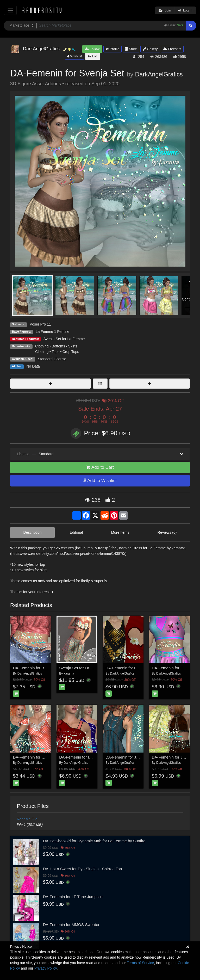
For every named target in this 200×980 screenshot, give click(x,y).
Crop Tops (71, 352)
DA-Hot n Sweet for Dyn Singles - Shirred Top (82, 869)
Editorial (76, 532)
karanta (69, 674)
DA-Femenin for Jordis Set (175, 757)
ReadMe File (27, 819)
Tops (55, 352)
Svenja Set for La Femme (64, 339)
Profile (113, 49)
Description (33, 532)
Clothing (42, 346)
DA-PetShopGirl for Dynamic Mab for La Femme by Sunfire (94, 841)
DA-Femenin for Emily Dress (130, 668)
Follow (92, 49)
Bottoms (58, 346)
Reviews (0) (167, 532)
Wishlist (74, 56)
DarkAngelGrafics (159, 74)
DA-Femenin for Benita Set (36, 668)
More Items (120, 532)
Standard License (52, 359)
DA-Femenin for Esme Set (175, 668)
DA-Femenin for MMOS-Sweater (71, 925)
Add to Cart (100, 467)
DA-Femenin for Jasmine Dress (133, 757)
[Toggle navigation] (10, 10)
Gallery (150, 49)
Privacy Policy (46, 968)
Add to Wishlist (100, 481)
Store (131, 49)
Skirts (73, 346)
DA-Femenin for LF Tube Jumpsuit (73, 897)
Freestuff (172, 49)
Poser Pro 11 (40, 324)
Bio (92, 56)
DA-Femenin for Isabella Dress (86, 757)
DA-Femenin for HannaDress (38, 757)
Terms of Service (140, 963)
